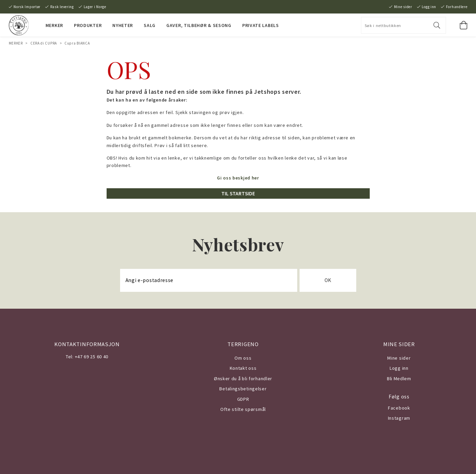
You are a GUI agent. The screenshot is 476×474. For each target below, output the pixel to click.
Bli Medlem (399, 379)
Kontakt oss (243, 368)
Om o (240, 358)
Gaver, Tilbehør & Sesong (199, 25)
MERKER (54, 25)
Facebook (399, 408)
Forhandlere (457, 7)
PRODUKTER (88, 25)
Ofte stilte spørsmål (243, 409)
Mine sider (403, 7)
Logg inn (429, 7)
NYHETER (123, 25)
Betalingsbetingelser (243, 389)
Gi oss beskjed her (238, 178)
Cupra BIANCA (77, 43)
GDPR (243, 399)
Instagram (399, 418)
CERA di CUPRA (44, 43)
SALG (150, 25)
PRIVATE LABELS (261, 25)
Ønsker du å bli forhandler (243, 379)
